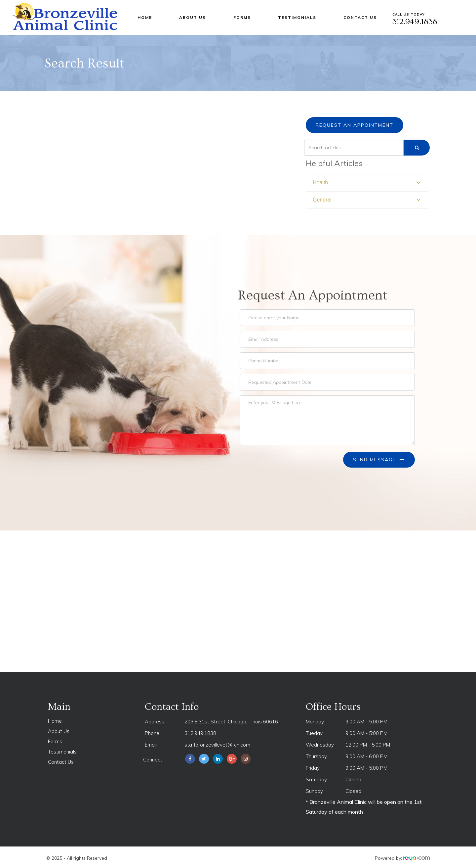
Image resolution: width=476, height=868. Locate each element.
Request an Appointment (355, 125)
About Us (193, 17)
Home (145, 17)
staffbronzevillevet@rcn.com (217, 745)
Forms (242, 17)
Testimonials (297, 17)
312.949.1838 (200, 733)
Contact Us (360, 17)
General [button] (322, 200)
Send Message (379, 460)
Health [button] (320, 183)
